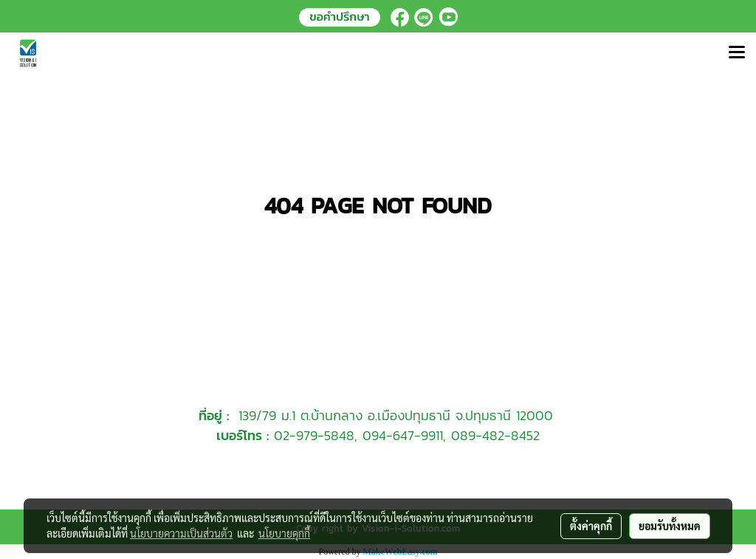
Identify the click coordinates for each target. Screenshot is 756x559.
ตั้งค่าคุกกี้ (591, 526)
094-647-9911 (403, 435)
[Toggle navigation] (737, 53)
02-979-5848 (314, 435)
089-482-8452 (495, 435)
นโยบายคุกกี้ (284, 533)
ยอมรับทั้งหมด (670, 526)
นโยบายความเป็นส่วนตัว (181, 533)
